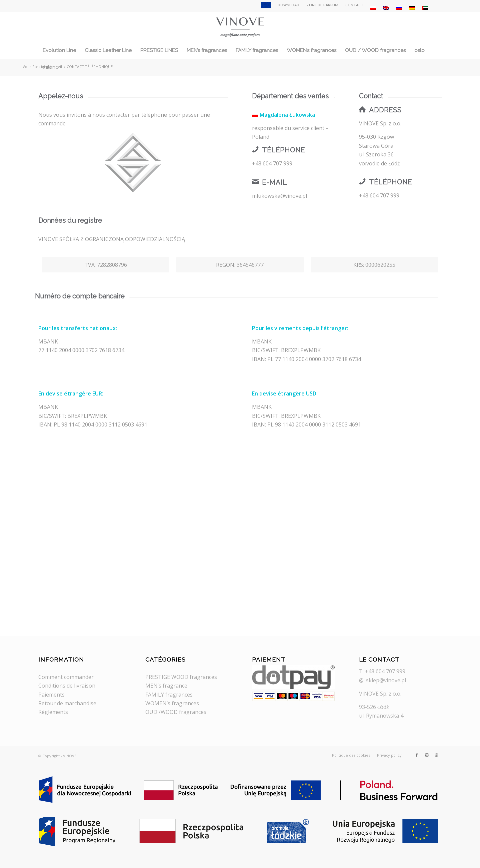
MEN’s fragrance (166, 686)
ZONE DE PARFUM (322, 5)
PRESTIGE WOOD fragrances (181, 677)
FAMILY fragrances (169, 695)
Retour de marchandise (67, 703)
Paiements (51, 695)
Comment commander (66, 677)
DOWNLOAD (288, 5)
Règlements (53, 712)
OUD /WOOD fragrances (176, 712)
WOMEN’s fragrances (172, 703)
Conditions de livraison (67, 686)
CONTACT (354, 5)
